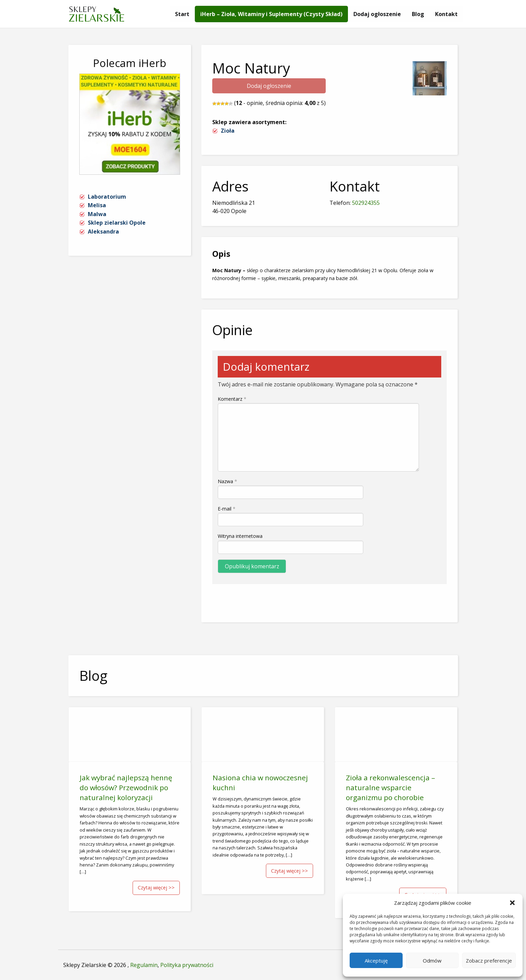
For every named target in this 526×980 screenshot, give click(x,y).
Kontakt (446, 14)
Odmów (432, 961)
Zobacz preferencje (489, 961)
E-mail (227, 509)
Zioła (228, 131)
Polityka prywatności (187, 965)
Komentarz (232, 399)
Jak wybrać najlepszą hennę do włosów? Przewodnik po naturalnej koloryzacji (126, 787)
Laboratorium (107, 197)
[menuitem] (182, 14)
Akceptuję (376, 961)
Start (182, 14)
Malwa (97, 214)
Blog (418, 14)
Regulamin (144, 965)
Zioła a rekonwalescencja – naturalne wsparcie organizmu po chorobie (390, 787)
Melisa (97, 205)
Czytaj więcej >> (156, 888)
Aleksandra (103, 231)
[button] (512, 903)
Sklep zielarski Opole (117, 223)
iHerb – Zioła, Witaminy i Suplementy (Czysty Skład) (271, 14)
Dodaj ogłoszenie (377, 14)
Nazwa (227, 481)
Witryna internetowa (240, 536)
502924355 (366, 203)
